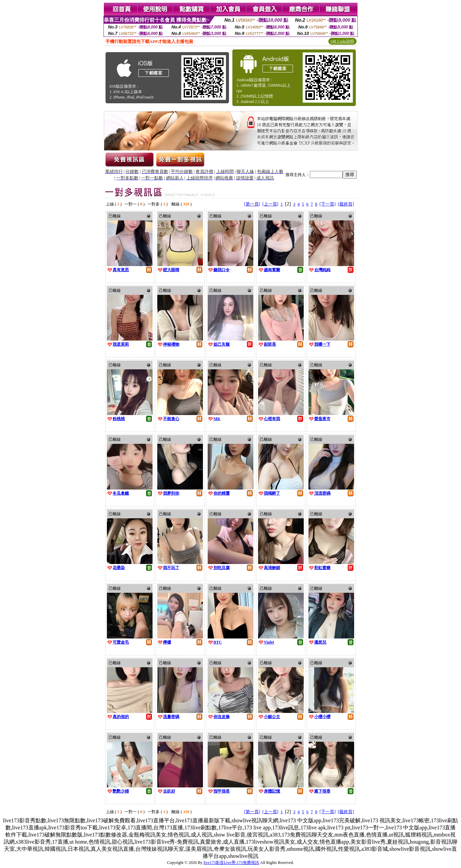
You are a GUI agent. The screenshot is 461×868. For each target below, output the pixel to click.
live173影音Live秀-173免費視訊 (231, 863)
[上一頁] (270, 204)
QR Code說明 (342, 41)
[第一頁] (252, 204)
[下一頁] (328, 204)
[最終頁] (346, 204)
